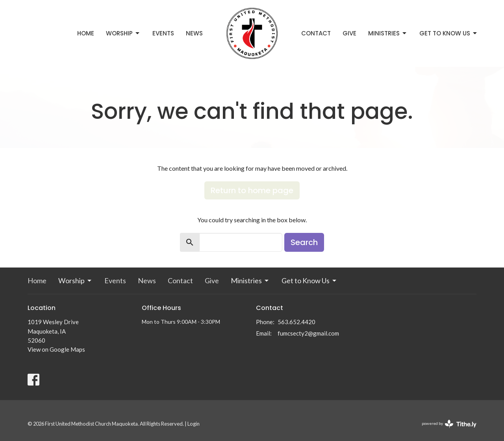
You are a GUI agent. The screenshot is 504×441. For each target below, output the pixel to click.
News (194, 33)
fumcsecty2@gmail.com (308, 333)
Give (349, 33)
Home (86, 33)
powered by (449, 424)
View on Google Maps (56, 349)
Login (194, 424)
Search (304, 242)
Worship (123, 33)
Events (163, 33)
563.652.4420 (296, 322)
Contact (316, 33)
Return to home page (252, 190)
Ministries (388, 33)
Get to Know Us (449, 33)
